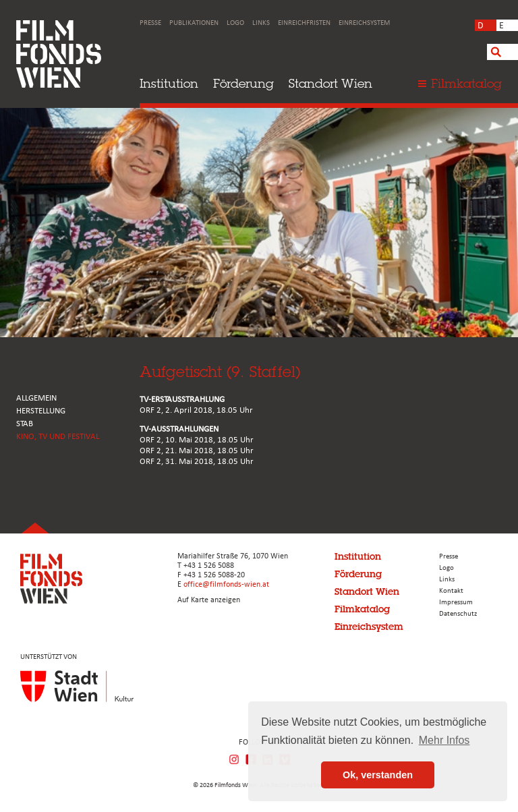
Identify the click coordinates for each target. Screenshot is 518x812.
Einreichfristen (304, 23)
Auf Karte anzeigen (209, 600)
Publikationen (194, 23)
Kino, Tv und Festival (58, 437)
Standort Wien (330, 83)
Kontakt (451, 591)
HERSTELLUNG (41, 411)
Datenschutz (458, 614)
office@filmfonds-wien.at (226, 585)
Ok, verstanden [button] (378, 775)
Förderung (243, 83)
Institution (169, 83)
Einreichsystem (364, 23)
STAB (25, 424)
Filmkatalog (362, 609)
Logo (235, 23)
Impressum (456, 603)
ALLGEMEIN (36, 398)
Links (261, 23)
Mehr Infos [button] (444, 740)
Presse (150, 23)
